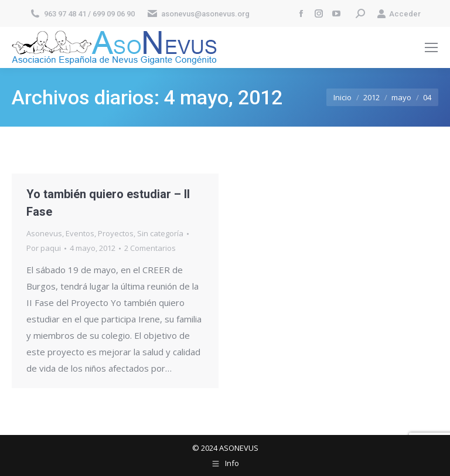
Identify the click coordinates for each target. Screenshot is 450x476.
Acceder (399, 14)
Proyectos (116, 233)
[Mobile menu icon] (431, 47)
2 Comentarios (150, 248)
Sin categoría (160, 233)
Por (44, 248)
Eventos (80, 233)
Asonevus (44, 233)
